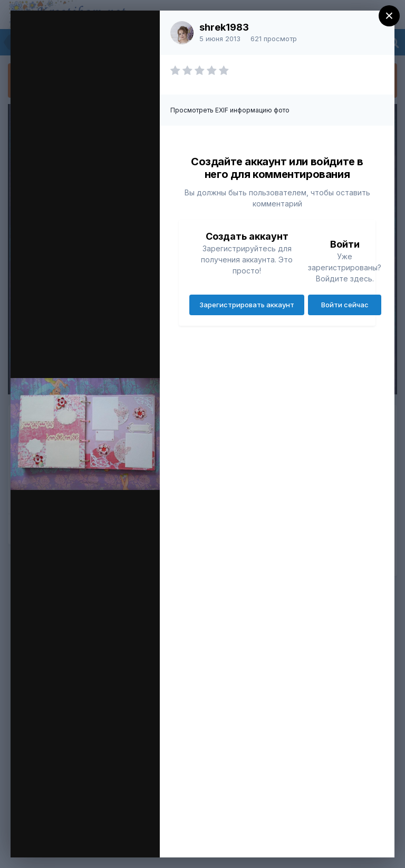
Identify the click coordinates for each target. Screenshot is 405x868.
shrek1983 (224, 27)
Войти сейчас (345, 305)
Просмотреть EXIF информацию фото (230, 110)
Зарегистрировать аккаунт (247, 305)
